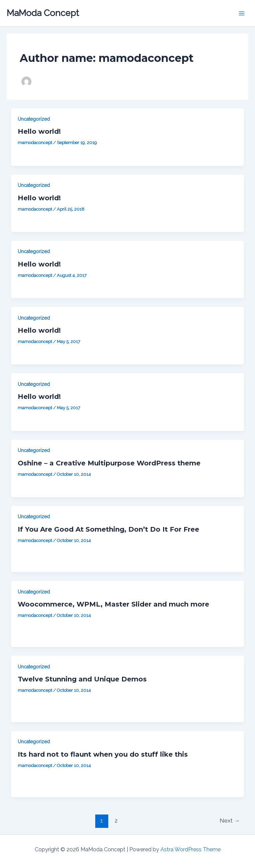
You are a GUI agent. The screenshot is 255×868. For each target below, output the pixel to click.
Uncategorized (34, 119)
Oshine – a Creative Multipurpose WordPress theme (109, 463)
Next (230, 821)
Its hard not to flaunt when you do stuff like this (103, 754)
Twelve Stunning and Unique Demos (82, 679)
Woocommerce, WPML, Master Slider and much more (113, 604)
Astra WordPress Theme (190, 849)
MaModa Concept (43, 13)
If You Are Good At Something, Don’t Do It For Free (108, 529)
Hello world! (39, 131)
